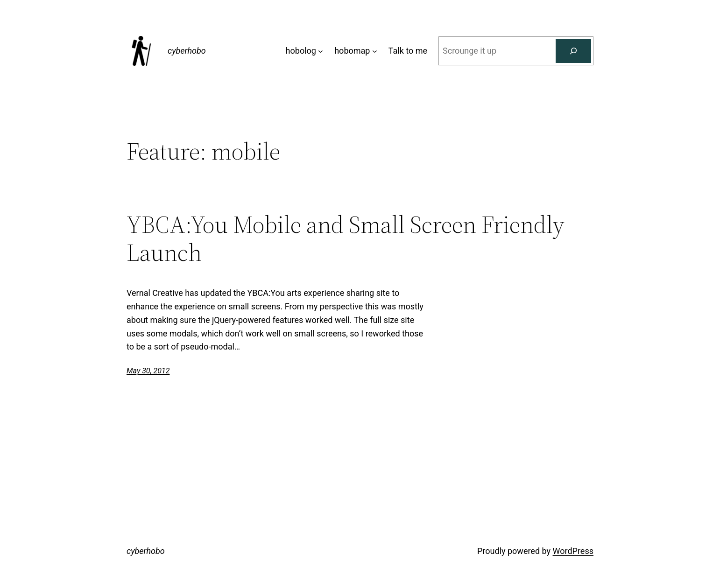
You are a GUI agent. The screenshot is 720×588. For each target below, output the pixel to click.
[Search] (573, 51)
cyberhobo (187, 51)
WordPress (573, 551)
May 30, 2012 (148, 371)
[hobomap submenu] (375, 51)
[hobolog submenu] (321, 51)
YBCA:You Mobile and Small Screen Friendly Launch (346, 238)
